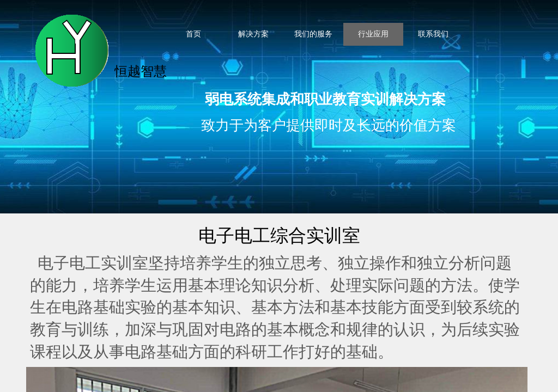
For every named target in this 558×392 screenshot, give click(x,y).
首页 (193, 34)
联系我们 (433, 34)
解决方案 (253, 34)
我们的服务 (313, 34)
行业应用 (373, 34)
